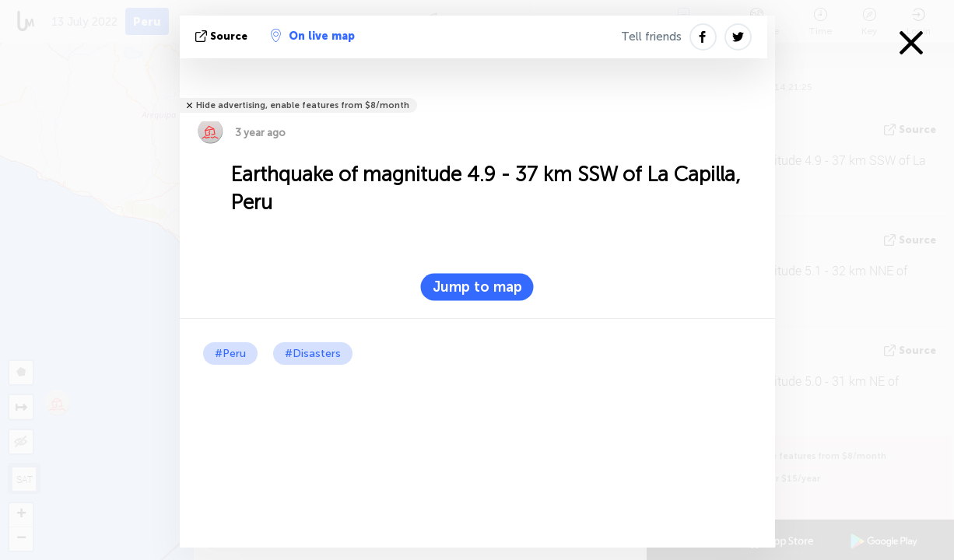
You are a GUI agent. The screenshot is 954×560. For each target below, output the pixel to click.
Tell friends (651, 37)
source (223, 36)
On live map (313, 36)
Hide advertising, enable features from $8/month (303, 105)
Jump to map (477, 287)
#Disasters (313, 353)
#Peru (230, 353)
